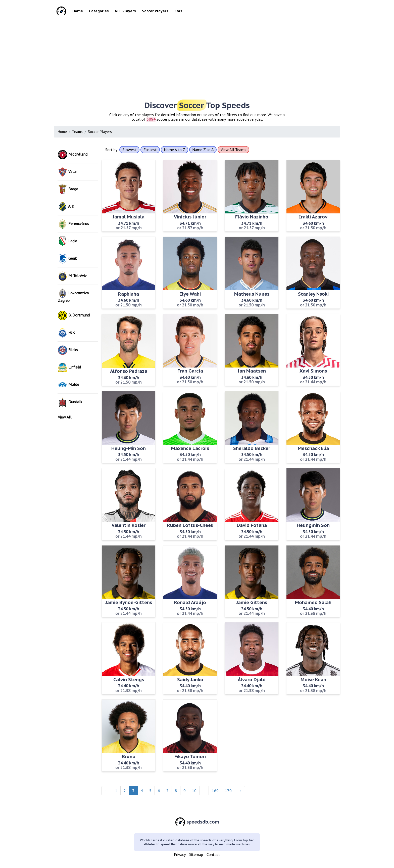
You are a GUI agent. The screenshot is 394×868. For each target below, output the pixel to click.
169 (215, 791)
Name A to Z (175, 150)
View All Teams (233, 150)
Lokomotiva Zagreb (73, 296)
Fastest (150, 150)
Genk (67, 259)
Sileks (68, 350)
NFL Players (125, 11)
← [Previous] (107, 791)
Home (78, 11)
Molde (68, 385)
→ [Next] (240, 791)
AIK (66, 207)
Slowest (129, 150)
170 (228, 791)
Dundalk (70, 402)
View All (65, 417)
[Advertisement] (205, 58)
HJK (66, 333)
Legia (67, 241)
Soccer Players (155, 11)
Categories (99, 11)
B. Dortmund (74, 315)
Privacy (180, 854)
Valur (67, 172)
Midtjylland (73, 155)
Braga (68, 189)
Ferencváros (73, 224)
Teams (77, 132)
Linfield (69, 368)
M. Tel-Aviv (72, 276)
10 (194, 791)
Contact (213, 854)
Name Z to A (203, 150)
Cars (178, 11)
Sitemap (196, 854)
